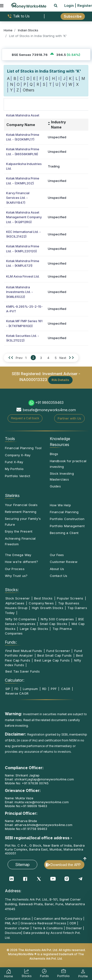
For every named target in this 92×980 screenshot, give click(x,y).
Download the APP (66, 865)
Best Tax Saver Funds (23, 671)
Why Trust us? (16, 576)
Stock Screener (18, 598)
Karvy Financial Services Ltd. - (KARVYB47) (18, 198)
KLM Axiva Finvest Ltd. (23, 276)
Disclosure (13, 933)
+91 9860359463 (49, 402)
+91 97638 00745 (35, 783)
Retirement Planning (21, 512)
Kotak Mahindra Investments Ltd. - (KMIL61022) (20, 292)
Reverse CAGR (17, 693)
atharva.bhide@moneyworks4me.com (43, 825)
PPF (54, 689)
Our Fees (57, 555)
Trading (54, 166)
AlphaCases (15, 603)
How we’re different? (21, 562)
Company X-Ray (18, 455)
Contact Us (59, 576)
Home (9, 974)
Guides (55, 486)
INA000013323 (33, 380)
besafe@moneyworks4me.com (49, 410)
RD (44, 689)
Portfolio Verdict (18, 476)
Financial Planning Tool (23, 448)
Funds (44, 974)
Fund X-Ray (14, 462)
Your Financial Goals (21, 505)
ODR (73, 923)
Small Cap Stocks (54, 624)
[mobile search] (56, 6)
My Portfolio (14, 469)
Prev (19, 358)
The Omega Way (18, 555)
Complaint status (18, 918)
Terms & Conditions (48, 928)
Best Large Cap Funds (52, 660)
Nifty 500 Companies (57, 619)
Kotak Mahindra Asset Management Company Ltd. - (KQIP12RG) (24, 217)
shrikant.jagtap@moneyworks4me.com (44, 779)
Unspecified (57, 137)
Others (29, 90)
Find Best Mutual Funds (24, 651)
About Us (57, 569)
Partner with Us (69, 418)
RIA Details (60, 380)
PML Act (11, 923)
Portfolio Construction (67, 519)
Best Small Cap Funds (54, 655)
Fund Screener (58, 651)
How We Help (60, 505)
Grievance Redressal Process (43, 923)
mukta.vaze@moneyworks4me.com (42, 802)
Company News (41, 603)
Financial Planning (64, 512)
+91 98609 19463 (34, 806)
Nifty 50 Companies (21, 619)
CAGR (66, 689)
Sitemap (22, 865)
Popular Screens (70, 598)
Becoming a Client (64, 533)
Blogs (54, 454)
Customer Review (64, 562)
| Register (83, 6)
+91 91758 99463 (34, 829)
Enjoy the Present (19, 531)
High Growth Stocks (48, 608)
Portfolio (63, 974)
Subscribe (73, 16)
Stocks (27, 974)
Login (69, 6)
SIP (8, 689)
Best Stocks (43, 598)
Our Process (15, 569)
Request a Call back (25, 418)
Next (63, 358)
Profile (83, 974)
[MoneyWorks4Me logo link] (29, 5)
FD (16, 689)
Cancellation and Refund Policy (58, 918)
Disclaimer (74, 928)
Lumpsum (30, 689)
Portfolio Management (67, 526)
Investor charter (17, 928)
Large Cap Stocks (34, 629)
